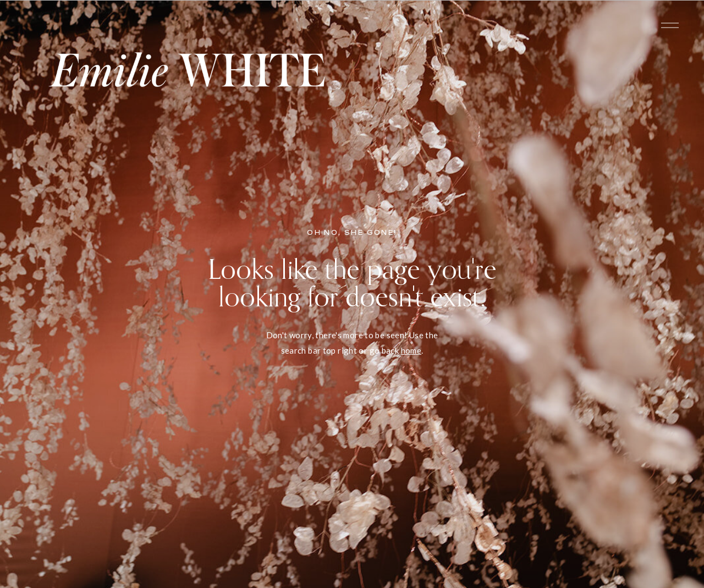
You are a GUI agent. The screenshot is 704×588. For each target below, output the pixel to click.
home (411, 350)
